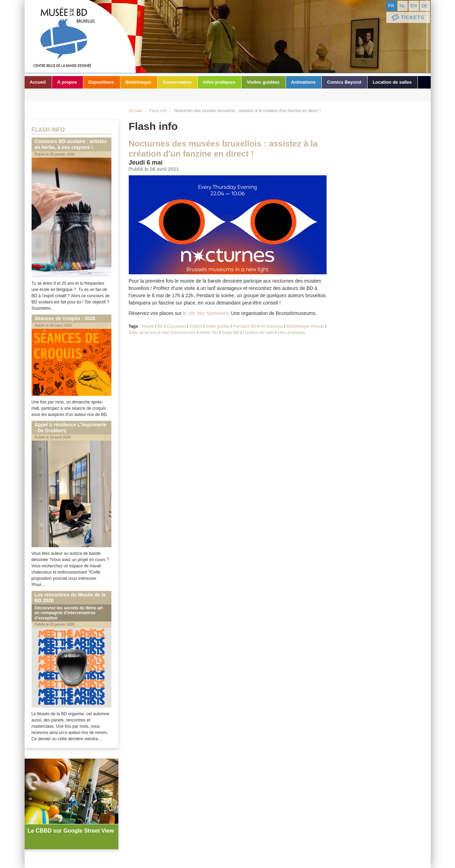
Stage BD (230, 333)
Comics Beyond (344, 82)
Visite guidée (217, 326)
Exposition (176, 326)
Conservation (177, 82)
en (413, 6)
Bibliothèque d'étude (305, 326)
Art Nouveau (271, 326)
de (424, 6)
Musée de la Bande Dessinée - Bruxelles (80, 36)
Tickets (407, 18)
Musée (148, 326)
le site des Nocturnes (206, 313)
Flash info (158, 111)
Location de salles (392, 82)
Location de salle (259, 333)
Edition (196, 326)
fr (391, 6)
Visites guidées (263, 82)
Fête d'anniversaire (178, 333)
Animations (304, 82)
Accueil (38, 82)
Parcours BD (245, 326)
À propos (67, 82)
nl (402, 6)
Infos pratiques (219, 82)
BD (161, 326)
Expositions (101, 82)
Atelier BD (209, 333)
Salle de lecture (143, 333)
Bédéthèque (138, 82)
